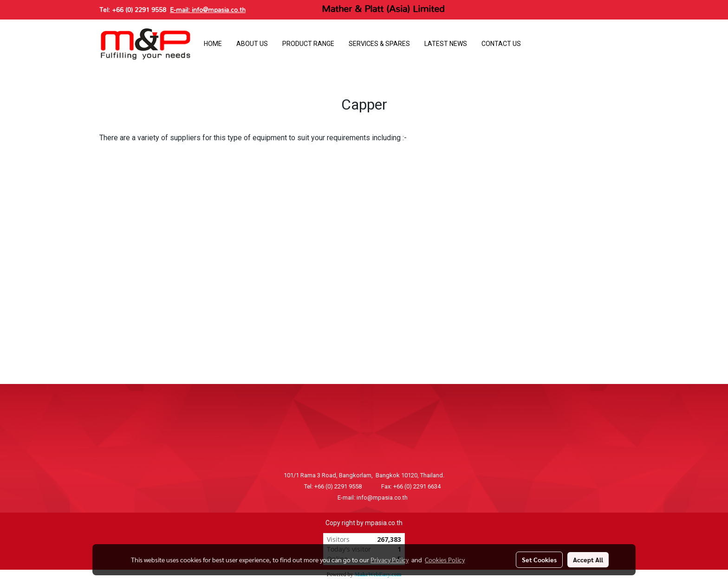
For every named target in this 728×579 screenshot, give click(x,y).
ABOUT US (252, 44)
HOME (213, 44)
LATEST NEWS (446, 44)
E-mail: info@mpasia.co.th (208, 10)
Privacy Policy (390, 559)
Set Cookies (539, 559)
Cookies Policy (445, 559)
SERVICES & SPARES (379, 44)
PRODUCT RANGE (308, 44)
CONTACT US (501, 44)
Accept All (588, 559)
